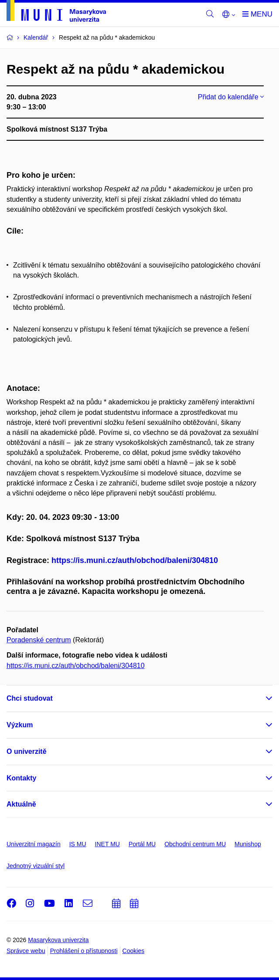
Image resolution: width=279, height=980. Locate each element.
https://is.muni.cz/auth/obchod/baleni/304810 (135, 560)
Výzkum (20, 725)
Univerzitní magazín (34, 844)
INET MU (107, 844)
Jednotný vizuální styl (36, 866)
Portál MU (142, 844)
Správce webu (26, 951)
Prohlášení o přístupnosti (84, 951)
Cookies (134, 951)
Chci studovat (30, 698)
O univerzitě (27, 751)
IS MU (78, 844)
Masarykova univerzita (58, 940)
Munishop (248, 844)
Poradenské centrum (39, 640)
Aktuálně (21, 804)
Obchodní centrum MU (195, 844)
